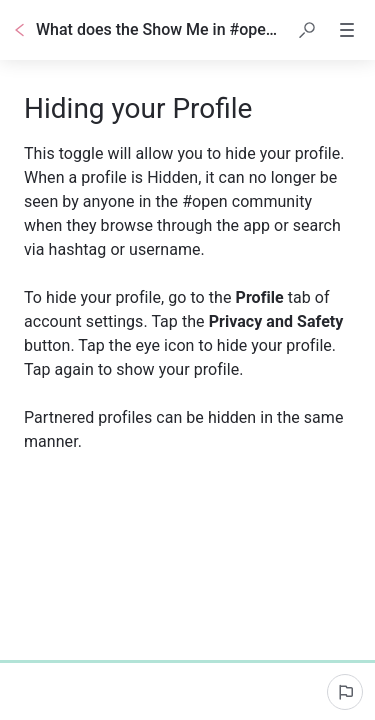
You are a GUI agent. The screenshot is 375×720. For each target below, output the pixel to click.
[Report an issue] (345, 692)
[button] (307, 30)
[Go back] (20, 30)
